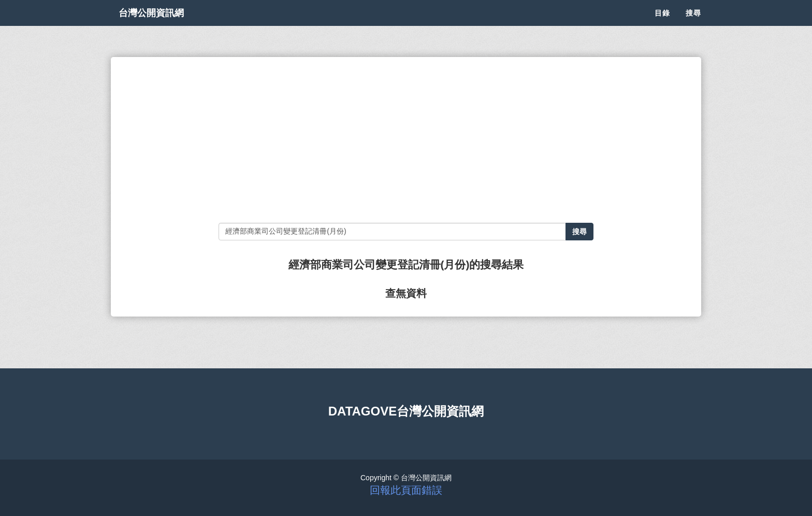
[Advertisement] (406, 140)
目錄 (662, 26)
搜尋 (693, 26)
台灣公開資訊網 (162, 26)
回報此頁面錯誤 (406, 490)
